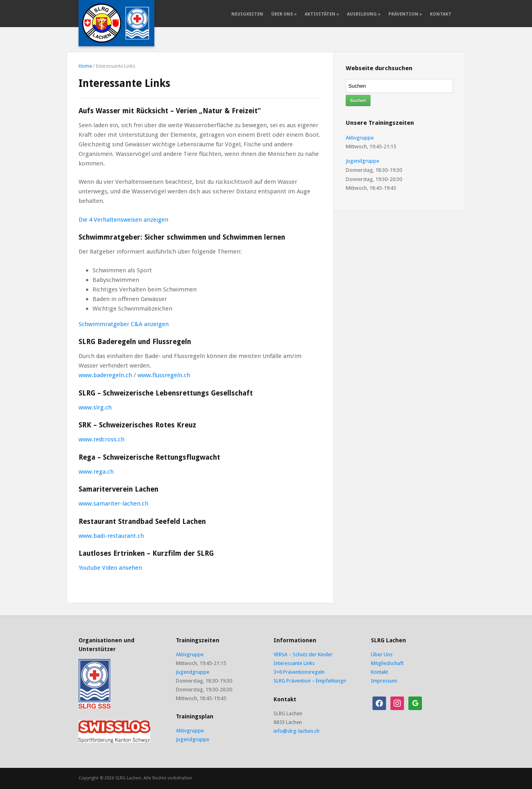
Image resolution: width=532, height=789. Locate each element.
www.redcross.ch (101, 439)
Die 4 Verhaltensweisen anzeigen (123, 220)
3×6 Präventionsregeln (299, 672)
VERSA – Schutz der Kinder (303, 654)
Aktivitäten (322, 14)
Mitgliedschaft (387, 663)
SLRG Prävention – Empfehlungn (310, 681)
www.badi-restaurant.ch (111, 536)
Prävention (405, 14)
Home (85, 66)
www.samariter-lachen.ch (113, 504)
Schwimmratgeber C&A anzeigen (124, 324)
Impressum (384, 681)
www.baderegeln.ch (105, 375)
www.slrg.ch (95, 407)
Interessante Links (294, 663)
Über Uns (284, 14)
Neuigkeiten (247, 14)
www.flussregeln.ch (164, 375)
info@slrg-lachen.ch (297, 731)
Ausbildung (364, 14)
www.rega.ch (96, 472)
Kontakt (441, 14)
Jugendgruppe (363, 161)
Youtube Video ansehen (110, 568)
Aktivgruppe (360, 138)
